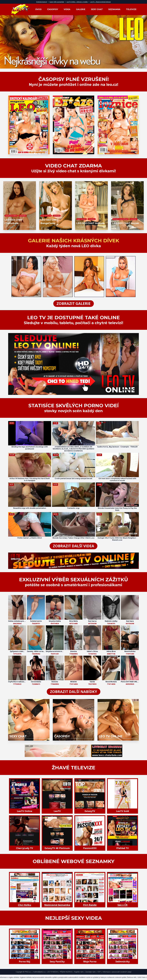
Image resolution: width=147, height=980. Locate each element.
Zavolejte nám (90, 972)
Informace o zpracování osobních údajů (117, 972)
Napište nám (79, 972)
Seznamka (114, 9)
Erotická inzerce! (42, 2)
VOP (99, 972)
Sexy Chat (97, 9)
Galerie (81, 9)
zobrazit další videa (73, 546)
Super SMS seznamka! (57, 2)
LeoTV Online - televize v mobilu (77, 2)
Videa (67, 9)
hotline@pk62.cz (39, 972)
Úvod (38, 9)
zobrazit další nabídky (74, 692)
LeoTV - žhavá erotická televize (100, 2)
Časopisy (53, 9)
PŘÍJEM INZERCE (66, 972)
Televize (131, 9)
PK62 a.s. (28, 972)
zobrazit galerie (74, 304)
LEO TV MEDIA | (53, 972)
